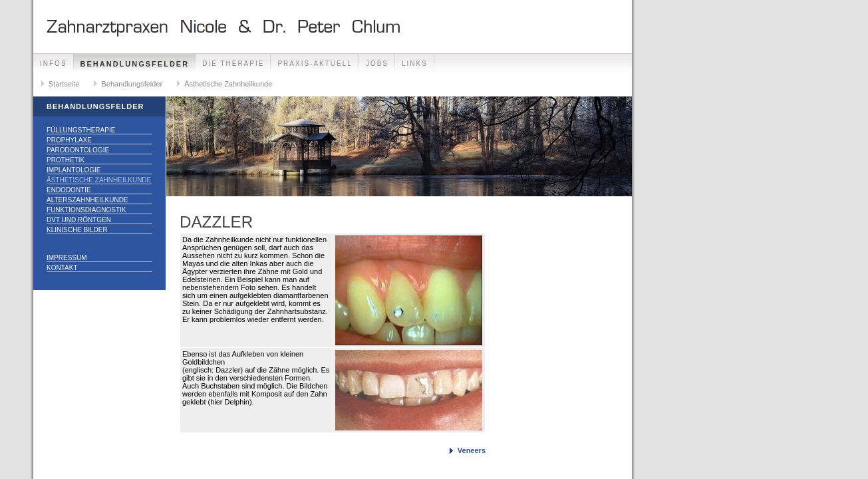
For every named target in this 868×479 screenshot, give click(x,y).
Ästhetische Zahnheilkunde (228, 84)
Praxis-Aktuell (315, 64)
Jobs (377, 64)
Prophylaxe (69, 140)
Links (415, 64)
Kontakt (62, 268)
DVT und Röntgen (79, 220)
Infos (54, 64)
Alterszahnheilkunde (87, 200)
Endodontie (69, 190)
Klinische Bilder (77, 230)
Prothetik (66, 160)
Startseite (64, 84)
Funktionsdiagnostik (86, 210)
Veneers (472, 450)
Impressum (67, 258)
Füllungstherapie (81, 130)
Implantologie (74, 170)
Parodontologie (78, 150)
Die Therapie (233, 64)
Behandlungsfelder (135, 64)
